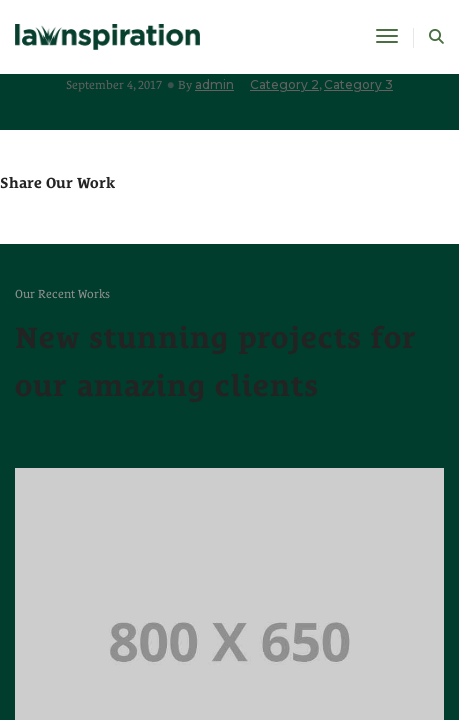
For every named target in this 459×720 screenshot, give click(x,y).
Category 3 (358, 84)
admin (214, 84)
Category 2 (284, 84)
